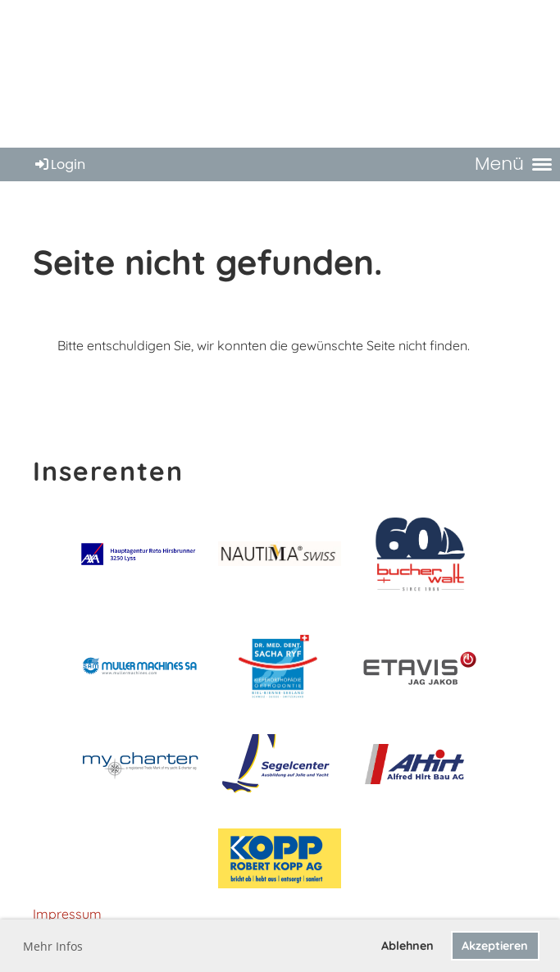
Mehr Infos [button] (53, 946)
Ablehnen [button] (407, 946)
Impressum (67, 914)
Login (59, 164)
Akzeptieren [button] (495, 946)
